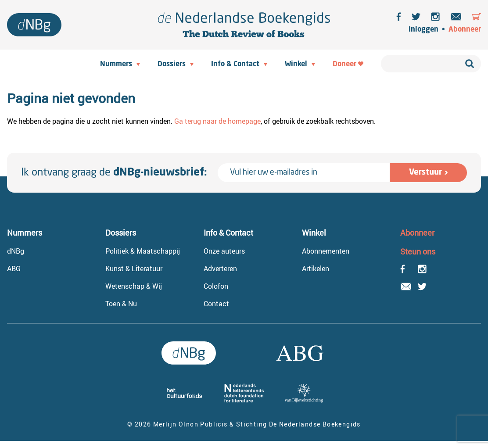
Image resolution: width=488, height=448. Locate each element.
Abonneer (465, 30)
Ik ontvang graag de (114, 173)
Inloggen (423, 30)
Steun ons (418, 251)
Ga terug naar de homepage (217, 121)
